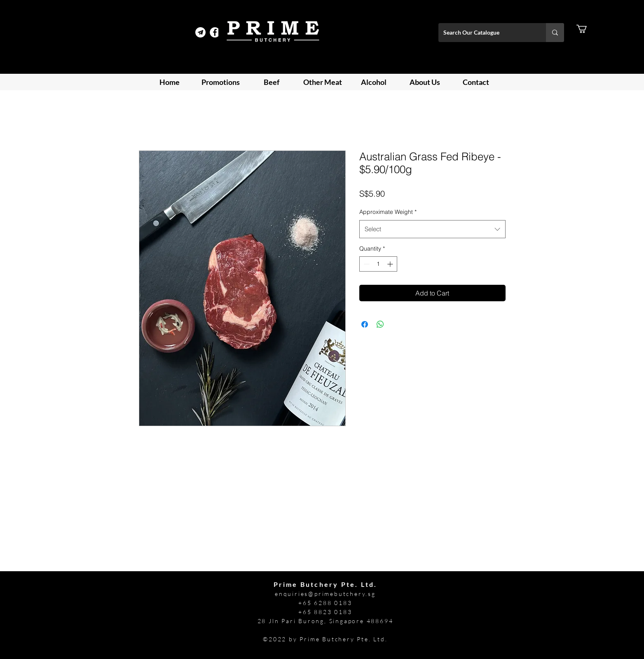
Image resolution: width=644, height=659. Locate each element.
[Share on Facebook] (365, 324)
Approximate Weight (388, 212)
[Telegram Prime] (200, 32)
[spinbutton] (378, 264)
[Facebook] (215, 32)
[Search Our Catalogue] (486, 33)
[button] (587, 29)
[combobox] (432, 229)
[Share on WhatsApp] (380, 324)
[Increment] (391, 264)
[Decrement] (366, 264)
